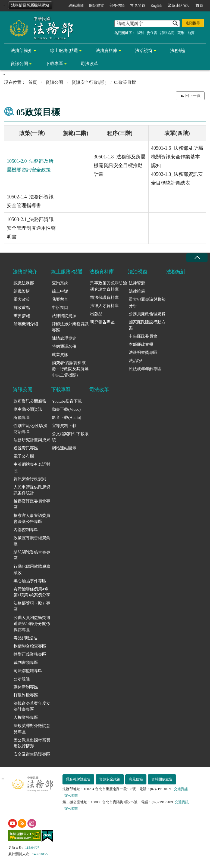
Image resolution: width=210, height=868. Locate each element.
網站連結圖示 (64, 448)
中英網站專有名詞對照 (32, 467)
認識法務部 (24, 283)
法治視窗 (144, 50)
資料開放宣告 (162, 779)
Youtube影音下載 (67, 401)
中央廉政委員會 (143, 336)
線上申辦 (60, 291)
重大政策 (22, 299)
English (156, 6)
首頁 (199, 6)
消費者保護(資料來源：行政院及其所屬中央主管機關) (70, 369)
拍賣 (191, 33)
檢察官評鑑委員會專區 (32, 504)
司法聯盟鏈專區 (28, 671)
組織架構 (22, 291)
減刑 (140, 33)
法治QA (136, 361)
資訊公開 (19, 64)
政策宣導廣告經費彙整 (32, 541)
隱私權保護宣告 (78, 779)
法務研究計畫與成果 (32, 440)
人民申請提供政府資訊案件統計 (32, 490)
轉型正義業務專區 (30, 654)
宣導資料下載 (64, 426)
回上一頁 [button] (193, 96)
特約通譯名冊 (64, 346)
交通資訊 (181, 789)
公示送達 (22, 679)
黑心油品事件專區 (30, 581)
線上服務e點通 (64, 50)
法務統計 (179, 50)
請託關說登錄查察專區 (32, 555)
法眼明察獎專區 (143, 352)
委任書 (152, 33)
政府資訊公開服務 (30, 401)
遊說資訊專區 (26, 448)
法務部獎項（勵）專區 (32, 606)
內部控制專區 (26, 530)
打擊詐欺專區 (26, 695)
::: (3, 4)
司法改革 (89, 64)
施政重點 (22, 308)
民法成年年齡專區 (145, 369)
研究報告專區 (102, 322)
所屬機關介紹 (26, 324)
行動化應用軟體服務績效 (32, 570)
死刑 (181, 33)
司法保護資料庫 (104, 297)
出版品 (96, 314)
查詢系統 (60, 283)
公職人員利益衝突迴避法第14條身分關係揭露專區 (32, 624)
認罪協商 (167, 33)
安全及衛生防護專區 (32, 754)
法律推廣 (137, 291)
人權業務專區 (26, 717)
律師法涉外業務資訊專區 (70, 327)
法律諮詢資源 (64, 316)
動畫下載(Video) (66, 409)
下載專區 (54, 64)
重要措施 (22, 316)
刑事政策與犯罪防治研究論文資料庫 (109, 286)
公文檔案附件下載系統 (70, 437)
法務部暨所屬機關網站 (30, 5)
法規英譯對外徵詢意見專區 (32, 729)
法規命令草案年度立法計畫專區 (32, 706)
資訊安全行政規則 (89, 82)
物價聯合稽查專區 (30, 646)
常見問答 (138, 6)
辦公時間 (71, 795)
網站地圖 (76, 6)
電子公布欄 (24, 456)
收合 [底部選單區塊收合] (197, 258)
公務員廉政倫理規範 (147, 314)
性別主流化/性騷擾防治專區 (30, 429)
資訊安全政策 (110, 779)
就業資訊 (60, 355)
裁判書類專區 (26, 662)
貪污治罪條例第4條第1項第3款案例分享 (32, 592)
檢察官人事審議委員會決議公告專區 (32, 519)
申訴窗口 (60, 308)
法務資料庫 (106, 50)
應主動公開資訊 (28, 409)
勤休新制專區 (26, 687)
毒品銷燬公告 (26, 638)
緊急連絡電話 (179, 6)
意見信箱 (136, 779)
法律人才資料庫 (104, 306)
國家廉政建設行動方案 (147, 325)
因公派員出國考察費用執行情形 (32, 743)
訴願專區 (22, 418)
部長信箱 (117, 6)
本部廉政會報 (141, 344)
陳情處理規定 (64, 338)
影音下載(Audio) (67, 418)
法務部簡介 (21, 50)
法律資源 (137, 283)
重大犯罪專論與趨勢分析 (147, 303)
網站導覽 (96, 6)
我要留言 (60, 299)
